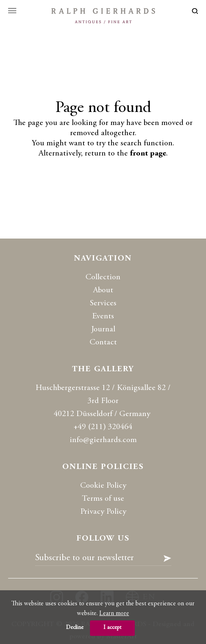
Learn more (114, 613)
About (103, 290)
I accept (112, 628)
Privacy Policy (103, 512)
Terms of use (103, 499)
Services (103, 303)
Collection (103, 277)
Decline (75, 628)
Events (103, 317)
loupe (195, 11)
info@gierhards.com (103, 440)
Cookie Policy (103, 486)
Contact (103, 343)
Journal (103, 330)
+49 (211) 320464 (103, 427)
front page (148, 154)
